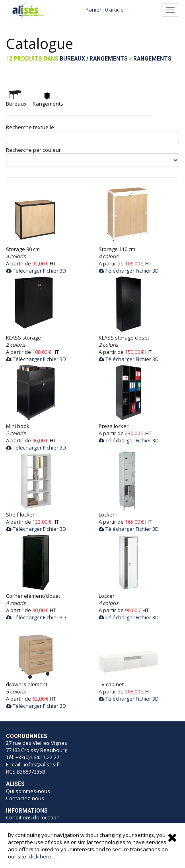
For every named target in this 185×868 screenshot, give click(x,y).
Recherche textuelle (30, 127)
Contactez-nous (25, 798)
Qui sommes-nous (28, 791)
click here (40, 856)
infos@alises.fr (42, 764)
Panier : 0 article (105, 10)
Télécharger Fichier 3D (36, 271)
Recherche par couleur (33, 150)
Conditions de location (33, 817)
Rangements (152, 59)
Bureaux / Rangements (94, 59)
